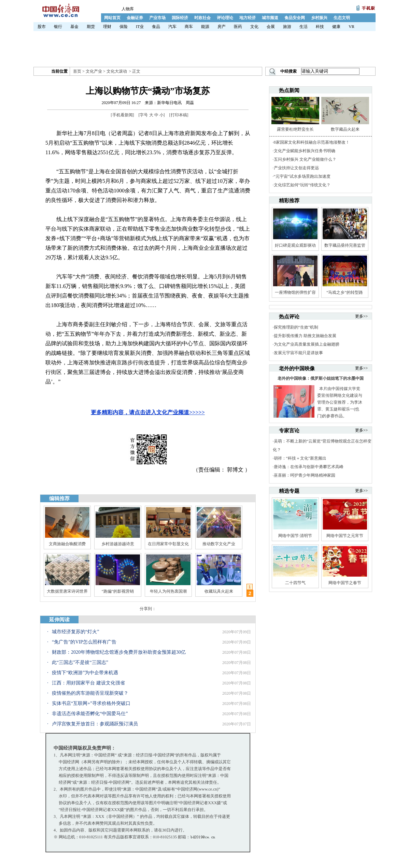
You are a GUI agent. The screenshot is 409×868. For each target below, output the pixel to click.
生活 (304, 27)
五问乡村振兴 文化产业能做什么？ (305, 159)
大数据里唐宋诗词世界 (67, 591)
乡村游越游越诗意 (118, 544)
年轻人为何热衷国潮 (168, 591)
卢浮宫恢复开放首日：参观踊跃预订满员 (95, 724)
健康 (336, 27)
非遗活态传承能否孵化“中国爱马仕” (90, 714)
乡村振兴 (319, 18)
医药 (238, 27)
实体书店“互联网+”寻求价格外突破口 (91, 703)
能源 (205, 27)
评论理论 (225, 18)
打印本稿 (179, 115)
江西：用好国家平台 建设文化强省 (88, 683)
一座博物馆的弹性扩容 (295, 292)
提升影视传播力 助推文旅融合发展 (305, 336)
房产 (222, 27)
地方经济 (248, 18)
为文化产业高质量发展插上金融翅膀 (307, 344)
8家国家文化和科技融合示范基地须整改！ (312, 142)
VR (351, 27)
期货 (91, 27)
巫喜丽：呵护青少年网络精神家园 (305, 475)
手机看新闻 (123, 115)
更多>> (362, 316)
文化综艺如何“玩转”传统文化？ (302, 185)
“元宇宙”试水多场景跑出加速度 (302, 176)
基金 (74, 27)
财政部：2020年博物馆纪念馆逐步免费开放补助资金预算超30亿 (119, 652)
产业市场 (157, 18)
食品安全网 (295, 18)
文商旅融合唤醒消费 (67, 544)
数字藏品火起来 (345, 129)
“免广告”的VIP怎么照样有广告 (84, 642)
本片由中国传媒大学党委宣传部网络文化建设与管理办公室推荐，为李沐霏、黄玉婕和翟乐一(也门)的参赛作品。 (340, 402)
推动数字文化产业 (219, 544)
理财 (107, 27)
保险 (124, 27)
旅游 (287, 27)
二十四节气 (295, 583)
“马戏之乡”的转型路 (345, 292)
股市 (42, 27)
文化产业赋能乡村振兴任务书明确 (305, 151)
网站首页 (112, 18)
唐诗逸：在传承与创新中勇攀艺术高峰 (309, 467)
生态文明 (342, 18)
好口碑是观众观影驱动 (295, 245)
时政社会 (202, 18)
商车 (189, 27)
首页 (77, 71)
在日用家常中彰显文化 (168, 544)
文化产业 (94, 71)
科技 (320, 27)
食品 (156, 27)
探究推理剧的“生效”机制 (296, 327)
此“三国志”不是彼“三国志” (80, 662)
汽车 (172, 27)
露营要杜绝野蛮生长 (295, 129)
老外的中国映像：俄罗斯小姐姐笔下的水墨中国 (321, 378)
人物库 (128, 9)
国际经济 (180, 18)
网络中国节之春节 (345, 583)
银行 (58, 27)
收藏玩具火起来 (219, 591)
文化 (254, 27)
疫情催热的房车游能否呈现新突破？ (90, 693)
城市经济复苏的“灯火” (75, 632)
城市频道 (270, 18)
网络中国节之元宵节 (345, 536)
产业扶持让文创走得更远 (296, 168)
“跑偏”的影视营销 (118, 591)
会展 (271, 27)
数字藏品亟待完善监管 (345, 245)
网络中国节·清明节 (295, 536)
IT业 (140, 27)
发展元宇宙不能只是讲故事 (298, 353)
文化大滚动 (117, 71)
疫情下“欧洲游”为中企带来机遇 (85, 673)
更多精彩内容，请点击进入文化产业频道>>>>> (148, 412)
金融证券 (135, 18)
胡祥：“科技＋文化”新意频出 (300, 458)
